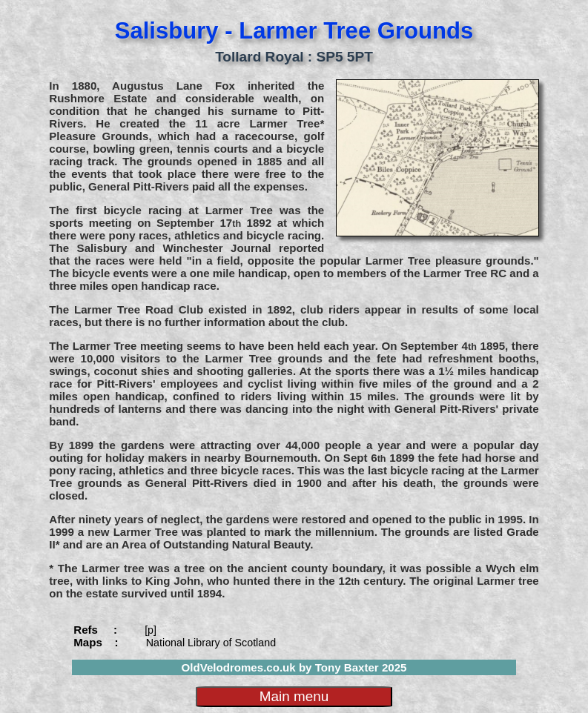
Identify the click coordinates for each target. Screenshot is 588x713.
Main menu (294, 696)
